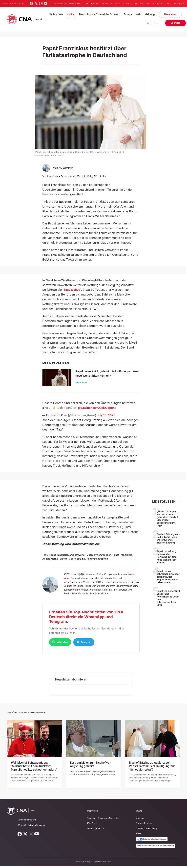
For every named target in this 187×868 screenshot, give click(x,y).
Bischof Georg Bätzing (73, 561)
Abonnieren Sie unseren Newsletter (103, 820)
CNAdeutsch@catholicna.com (31, 827)
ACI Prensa (104, 4)
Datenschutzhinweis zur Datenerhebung (156, 848)
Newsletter (170, 14)
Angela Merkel (50, 561)
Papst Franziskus (122, 558)
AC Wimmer (66, 168)
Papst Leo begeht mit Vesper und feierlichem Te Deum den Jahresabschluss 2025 (168, 601)
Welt (138, 14)
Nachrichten (56, 14)
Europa (128, 14)
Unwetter (80, 558)
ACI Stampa (145, 4)
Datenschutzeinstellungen (152, 841)
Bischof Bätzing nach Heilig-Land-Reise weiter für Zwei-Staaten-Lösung (168, 541)
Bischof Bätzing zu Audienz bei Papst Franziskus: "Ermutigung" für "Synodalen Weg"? (152, 769)
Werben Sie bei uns (95, 830)
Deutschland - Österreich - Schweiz (99, 14)
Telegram (84, 645)
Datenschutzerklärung (146, 830)
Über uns (140, 820)
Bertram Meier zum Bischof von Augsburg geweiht (89, 767)
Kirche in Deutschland (61, 558)
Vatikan (71, 14)
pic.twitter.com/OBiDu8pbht (98, 411)
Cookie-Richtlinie (144, 825)
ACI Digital (157, 4)
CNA (136, 4)
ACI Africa (116, 4)
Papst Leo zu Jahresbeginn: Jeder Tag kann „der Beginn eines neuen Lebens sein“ (168, 580)
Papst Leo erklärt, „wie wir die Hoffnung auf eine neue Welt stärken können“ (105, 375)
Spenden (176, 23)
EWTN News (75, 4)
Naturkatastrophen (97, 561)
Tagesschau (72, 290)
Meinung (150, 14)
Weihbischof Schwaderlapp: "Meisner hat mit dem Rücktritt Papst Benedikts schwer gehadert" (34, 769)
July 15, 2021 (106, 418)
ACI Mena (168, 4)
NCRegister (179, 4)
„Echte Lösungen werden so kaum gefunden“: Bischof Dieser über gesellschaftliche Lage (167, 521)
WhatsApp (60, 645)
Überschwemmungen (99, 558)
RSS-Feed (91, 825)
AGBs (139, 836)
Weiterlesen (81, 387)
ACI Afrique (127, 4)
